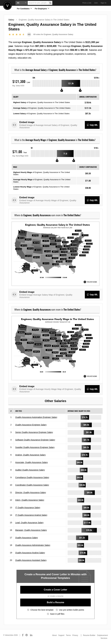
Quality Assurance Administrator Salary (33, 545)
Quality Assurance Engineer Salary (31, 425)
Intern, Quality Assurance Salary (30, 500)
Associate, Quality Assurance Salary (32, 462)
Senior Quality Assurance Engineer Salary (34, 432)
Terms (68, 635)
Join (96, 3)
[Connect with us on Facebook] (23, 635)
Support (61, 635)
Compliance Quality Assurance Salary (32, 477)
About (54, 635)
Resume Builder (89, 635)
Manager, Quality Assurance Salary (31, 530)
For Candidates (24, 8)
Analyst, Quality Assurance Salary (30, 455)
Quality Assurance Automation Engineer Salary (36, 417)
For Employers (42, 8)
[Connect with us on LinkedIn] (31, 635)
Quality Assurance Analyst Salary (30, 553)
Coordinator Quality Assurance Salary (32, 485)
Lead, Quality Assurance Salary (29, 523)
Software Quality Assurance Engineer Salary (35, 440)
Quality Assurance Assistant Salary (31, 560)
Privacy (75, 635)
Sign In (103, 3)
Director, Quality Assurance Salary (31, 492)
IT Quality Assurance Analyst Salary (31, 515)
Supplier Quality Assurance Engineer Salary (35, 447)
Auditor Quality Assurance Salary (30, 470)
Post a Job (87, 3)
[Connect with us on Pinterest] (27, 635)
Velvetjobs (7, 6)
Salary (11, 20)
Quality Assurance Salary (27, 538)
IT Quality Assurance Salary (28, 508)
